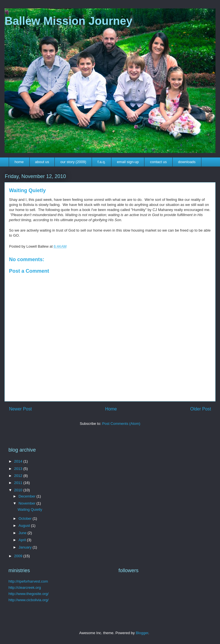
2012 (19, 476)
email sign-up (128, 162)
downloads (187, 162)
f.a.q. (102, 162)
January (26, 547)
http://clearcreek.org (25, 588)
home (19, 162)
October (26, 518)
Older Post (201, 409)
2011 (19, 483)
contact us (158, 162)
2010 (19, 490)
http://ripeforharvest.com (28, 581)
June (23, 533)
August (25, 526)
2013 (19, 469)
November (28, 503)
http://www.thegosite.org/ (28, 594)
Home (111, 409)
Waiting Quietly (30, 509)
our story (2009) (73, 162)
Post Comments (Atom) (121, 424)
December (28, 496)
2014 (19, 461)
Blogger (142, 633)
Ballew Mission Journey (68, 21)
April (23, 540)
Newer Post (20, 409)
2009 (19, 556)
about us (42, 162)
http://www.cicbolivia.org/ (28, 600)
